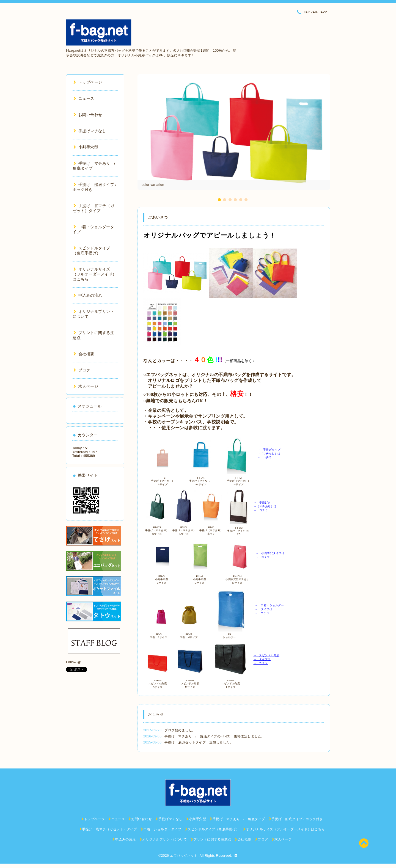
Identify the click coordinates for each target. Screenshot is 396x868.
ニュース (84, 98)
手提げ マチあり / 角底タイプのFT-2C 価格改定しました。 (215, 736)
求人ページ (86, 386)
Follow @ (73, 662)
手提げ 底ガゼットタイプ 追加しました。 (199, 742)
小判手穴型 (86, 147)
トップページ (88, 82)
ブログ (82, 370)
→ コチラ (261, 663)
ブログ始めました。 (180, 730)
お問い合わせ (88, 115)
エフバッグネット (184, 856)
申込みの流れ (88, 295)
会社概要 (84, 354)
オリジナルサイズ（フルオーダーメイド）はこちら (95, 274)
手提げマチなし (90, 131)
